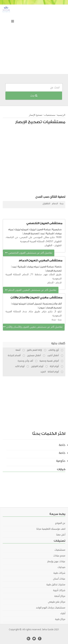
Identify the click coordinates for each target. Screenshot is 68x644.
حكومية (57, 229)
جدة (62, 204)
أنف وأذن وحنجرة (52, 304)
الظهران (46, 204)
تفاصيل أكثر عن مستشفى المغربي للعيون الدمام (31, 290)
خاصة (58, 267)
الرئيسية (61, 115)
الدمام (55, 204)
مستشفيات (50, 115)
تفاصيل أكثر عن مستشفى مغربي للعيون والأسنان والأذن (33, 327)
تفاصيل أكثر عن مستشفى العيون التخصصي (29, 253)
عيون (42, 308)
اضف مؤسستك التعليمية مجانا (51, 529)
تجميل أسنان (34, 304)
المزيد (43, 372)
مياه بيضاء (33, 267)
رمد (42, 233)
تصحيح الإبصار (36, 115)
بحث (34, 96)
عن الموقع (60, 523)
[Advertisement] (34, 40)
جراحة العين (44, 229)
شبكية (50, 233)
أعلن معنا (61, 535)
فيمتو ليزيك (21, 229)
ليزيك (32, 229)
